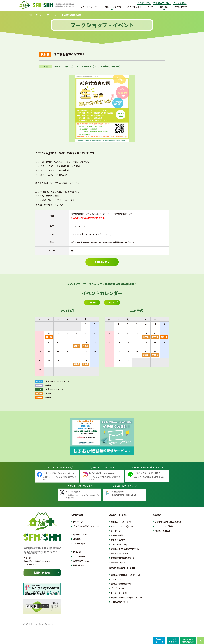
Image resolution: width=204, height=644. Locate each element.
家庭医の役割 (117, 535)
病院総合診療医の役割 (121, 584)
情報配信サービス (162, 3)
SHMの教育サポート (120, 602)
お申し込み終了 (102, 262)
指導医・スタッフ (81, 534)
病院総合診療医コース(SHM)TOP (126, 575)
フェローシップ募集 (164, 526)
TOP (31, 15)
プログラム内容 (118, 540)
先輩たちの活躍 (118, 563)
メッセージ (116, 531)
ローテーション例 (119, 544)
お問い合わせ (181, 7)
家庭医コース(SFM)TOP (121, 522)
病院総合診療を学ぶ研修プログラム (127, 597)
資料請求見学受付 (173, 641)
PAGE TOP (201, 641)
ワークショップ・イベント (47, 15)
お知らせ (77, 552)
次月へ (111, 302)
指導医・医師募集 (163, 531)
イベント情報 (144, 3)
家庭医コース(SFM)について (123, 526)
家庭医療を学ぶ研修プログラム (125, 549)
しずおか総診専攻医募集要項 (168, 522)
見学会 (76, 346)
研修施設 (77, 539)
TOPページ (78, 522)
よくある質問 (180, 3)
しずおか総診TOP (89, 7)
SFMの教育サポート (120, 553)
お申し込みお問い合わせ (188, 641)
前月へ (93, 302)
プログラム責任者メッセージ (86, 526)
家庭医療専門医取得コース (123, 558)
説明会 (49, 337)
